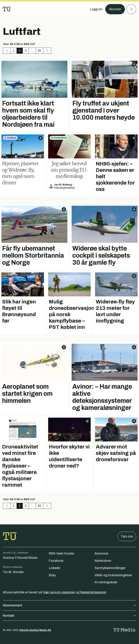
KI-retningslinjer (106, 582)
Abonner (115, 9)
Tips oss (127, 536)
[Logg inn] (96, 9)
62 (40, 51)
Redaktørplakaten (93, 592)
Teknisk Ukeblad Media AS (35, 630)
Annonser (102, 553)
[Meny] (131, 9)
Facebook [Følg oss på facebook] (56, 561)
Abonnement (69, 605)
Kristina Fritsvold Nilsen (20, 558)
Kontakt (69, 616)
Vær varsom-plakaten (59, 592)
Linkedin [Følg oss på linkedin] (55, 568)
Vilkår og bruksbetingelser (113, 575)
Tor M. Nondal (13, 572)
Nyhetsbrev (103, 561)
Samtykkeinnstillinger (110, 568)
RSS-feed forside (61, 553)
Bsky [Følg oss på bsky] (52, 575)
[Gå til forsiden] (7, 9)
